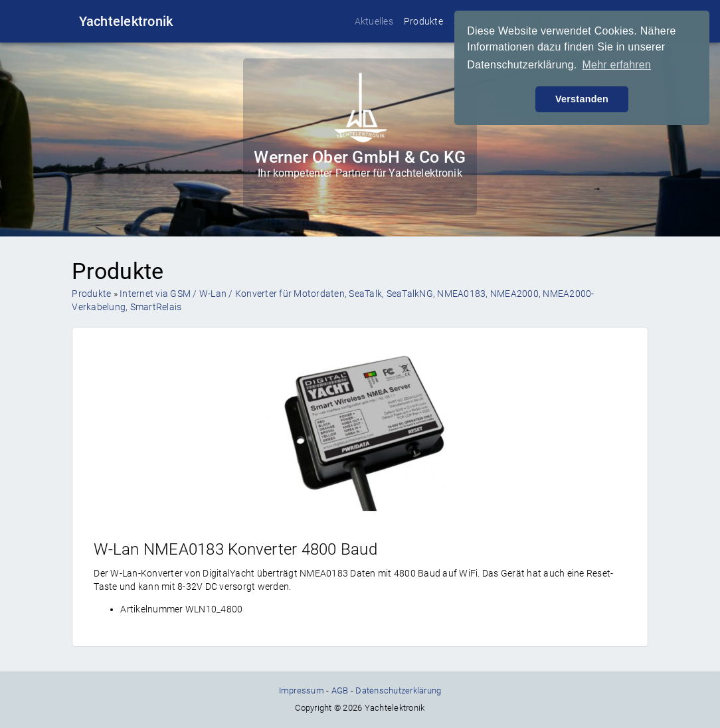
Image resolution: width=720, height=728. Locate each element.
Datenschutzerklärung (398, 690)
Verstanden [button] (582, 99)
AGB (340, 690)
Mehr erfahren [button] (616, 65)
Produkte (423, 21)
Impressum (302, 690)
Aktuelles (374, 21)
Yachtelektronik (126, 21)
